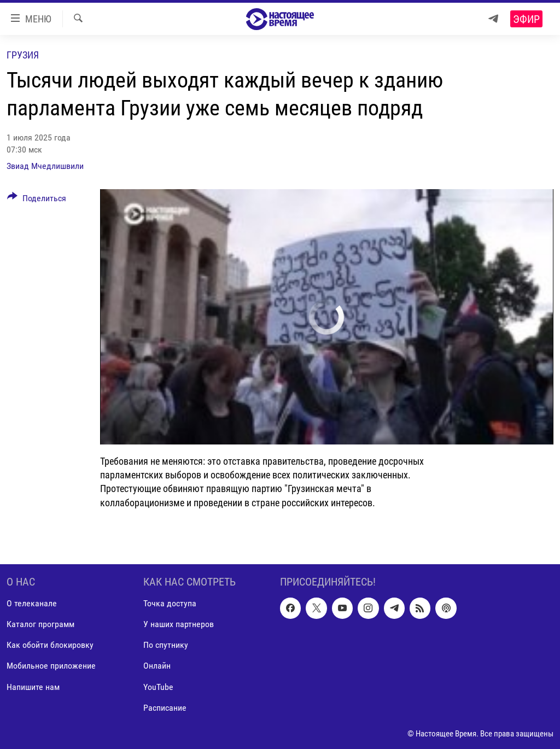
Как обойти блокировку (50, 645)
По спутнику (166, 645)
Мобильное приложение (51, 666)
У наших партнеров (179, 624)
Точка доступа (170, 603)
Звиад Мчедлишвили (45, 166)
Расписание (165, 707)
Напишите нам (33, 686)
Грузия (23, 55)
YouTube (158, 686)
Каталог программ (40, 624)
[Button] (37, 200)
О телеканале (32, 603)
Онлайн (157, 666)
